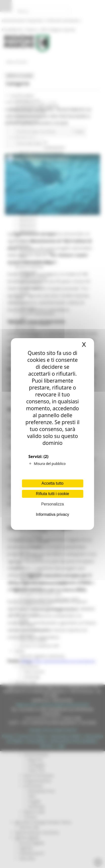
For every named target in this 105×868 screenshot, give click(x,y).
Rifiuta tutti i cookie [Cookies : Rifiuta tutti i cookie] (52, 494)
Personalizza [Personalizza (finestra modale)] (53, 504)
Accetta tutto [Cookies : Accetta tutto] (52, 483)
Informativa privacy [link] (52, 514)
